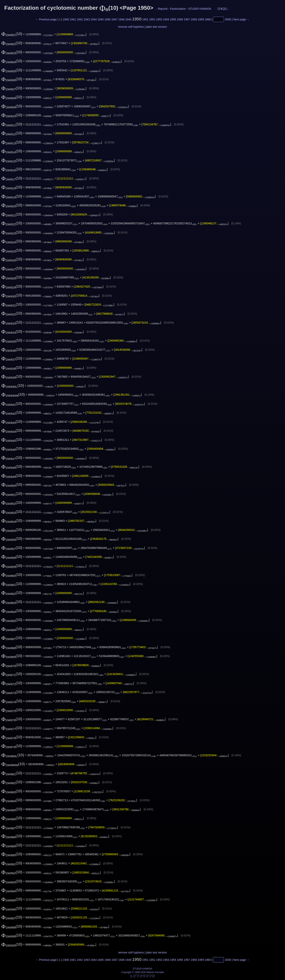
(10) (12, 34)
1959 (201, 19)
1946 (108, 19)
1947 (114, 19)
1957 (187, 19)
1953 (159, 19)
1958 (194, 19)
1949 (128, 19)
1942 (80, 19)
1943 (87, 19)
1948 (121, 19)
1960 (208, 19)
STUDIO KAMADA (200, 9)
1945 (101, 19)
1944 (94, 19)
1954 (166, 19)
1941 (73, 19)
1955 (173, 19)
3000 (228, 19)
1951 (145, 19)
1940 (66, 19)
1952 (152, 19)
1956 (180, 19)
